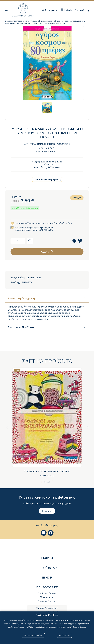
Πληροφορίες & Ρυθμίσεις (34, 635)
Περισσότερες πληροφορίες (47, 179)
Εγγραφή (47, 511)
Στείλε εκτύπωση (47, 593)
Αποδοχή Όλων (64, 635)
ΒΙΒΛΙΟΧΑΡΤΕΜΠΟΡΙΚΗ (14, 21)
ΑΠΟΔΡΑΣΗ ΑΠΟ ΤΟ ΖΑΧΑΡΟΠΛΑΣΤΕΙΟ (47, 471)
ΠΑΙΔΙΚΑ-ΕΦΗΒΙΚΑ (38, 21)
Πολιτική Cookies (47, 601)
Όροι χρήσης (47, 597)
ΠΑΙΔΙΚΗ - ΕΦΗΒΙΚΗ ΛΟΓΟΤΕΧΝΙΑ (59, 21)
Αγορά (47, 252)
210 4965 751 (46, 230)
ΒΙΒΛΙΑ (27, 21)
